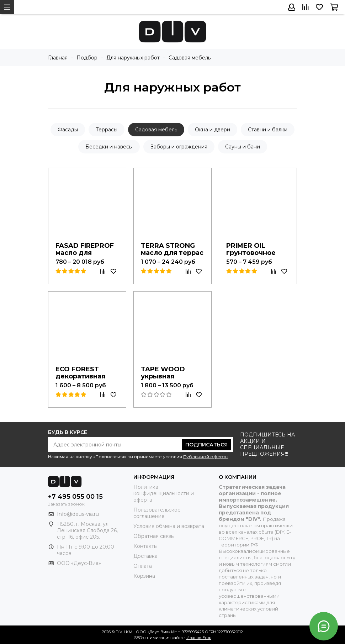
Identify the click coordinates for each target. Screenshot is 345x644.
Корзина (144, 576)
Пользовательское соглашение (157, 513)
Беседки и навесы (109, 147)
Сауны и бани (243, 147)
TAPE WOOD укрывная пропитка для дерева (166, 372)
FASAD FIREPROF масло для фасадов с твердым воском (86, 248)
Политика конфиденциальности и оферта (164, 493)
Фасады (68, 130)
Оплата (143, 566)
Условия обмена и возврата (169, 526)
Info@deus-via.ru (78, 514)
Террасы (107, 130)
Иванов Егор (199, 638)
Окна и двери (213, 130)
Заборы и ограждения (179, 147)
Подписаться (206, 445)
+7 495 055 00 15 (75, 497)
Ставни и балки (268, 130)
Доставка (145, 556)
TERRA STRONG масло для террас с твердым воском (171, 248)
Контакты (145, 546)
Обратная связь (153, 536)
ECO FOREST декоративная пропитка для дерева (81, 372)
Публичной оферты (206, 457)
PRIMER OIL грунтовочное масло (252, 248)
